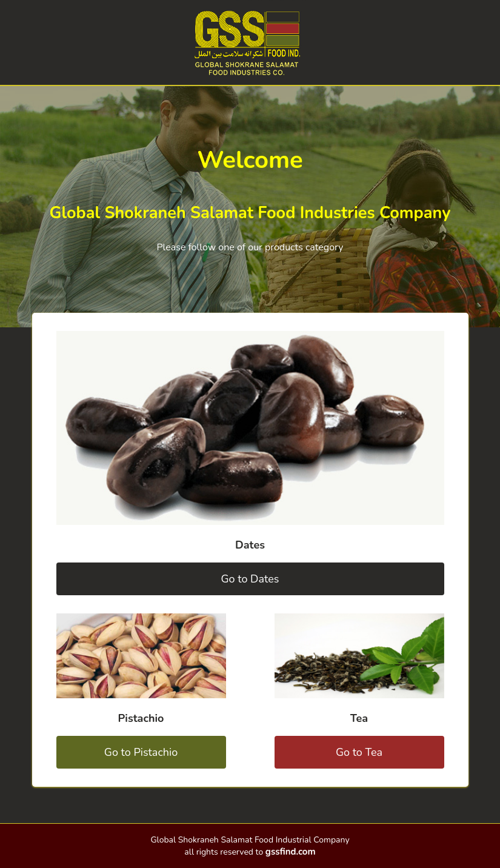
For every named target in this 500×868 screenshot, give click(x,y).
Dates (250, 545)
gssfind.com (291, 852)
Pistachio (141, 718)
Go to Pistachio (141, 752)
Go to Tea (359, 752)
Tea (359, 718)
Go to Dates (250, 579)
